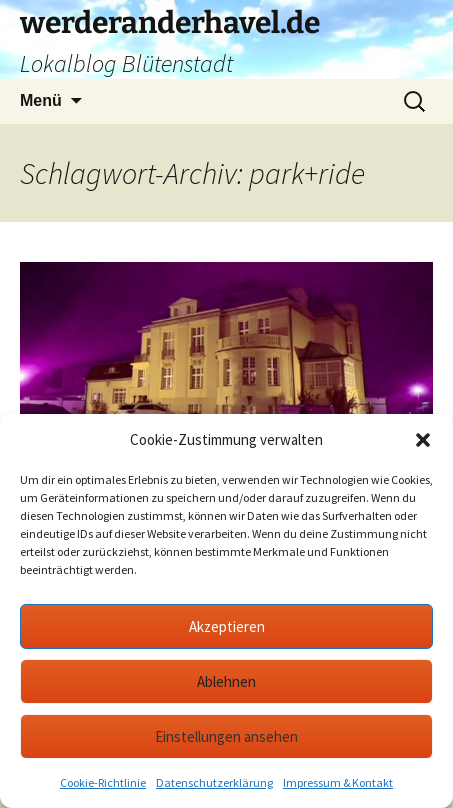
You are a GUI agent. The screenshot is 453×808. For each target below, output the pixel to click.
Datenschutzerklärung (214, 782)
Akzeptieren (227, 626)
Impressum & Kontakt (338, 782)
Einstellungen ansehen (226, 736)
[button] (423, 440)
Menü (41, 100)
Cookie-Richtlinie (103, 782)
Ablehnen (226, 681)
